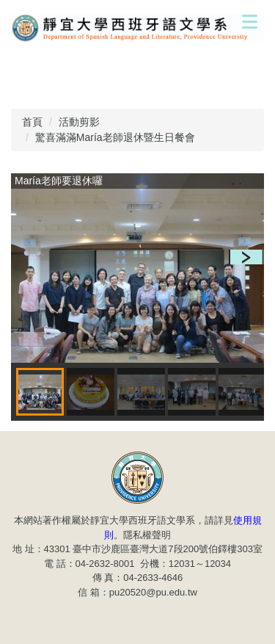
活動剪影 (79, 122)
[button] (246, 257)
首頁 (32, 122)
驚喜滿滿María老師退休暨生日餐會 (115, 137)
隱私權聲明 (147, 535)
